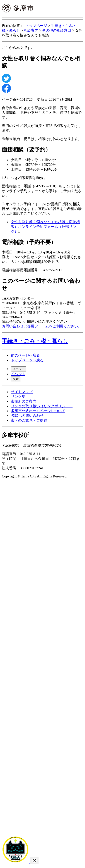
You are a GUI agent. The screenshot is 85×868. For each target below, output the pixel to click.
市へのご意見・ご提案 (29, 420)
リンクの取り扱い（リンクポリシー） (42, 406)
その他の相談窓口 (57, 30)
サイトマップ (22, 392)
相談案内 (31, 30)
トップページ (36, 26)
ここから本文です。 (18, 48)
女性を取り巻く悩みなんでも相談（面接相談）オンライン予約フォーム (45, 227)
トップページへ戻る (27, 360)
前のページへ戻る (25, 355)
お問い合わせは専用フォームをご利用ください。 (42, 326)
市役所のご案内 (24, 401)
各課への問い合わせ (27, 416)
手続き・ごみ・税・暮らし (35, 341)
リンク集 (18, 397)
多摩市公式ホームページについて (38, 411)
